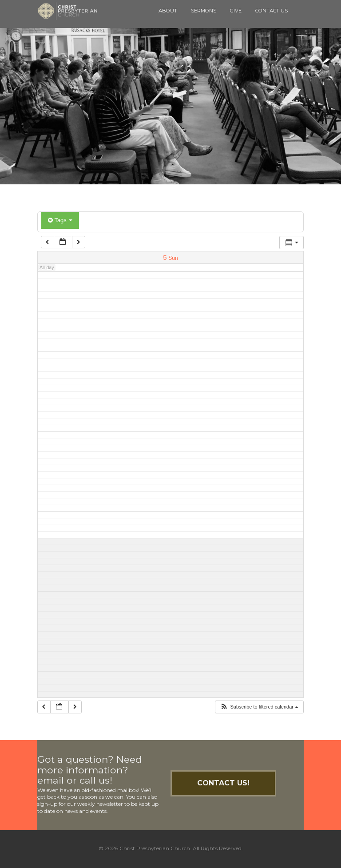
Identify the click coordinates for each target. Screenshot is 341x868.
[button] (259, 707)
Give (236, 11)
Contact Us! (223, 783)
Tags (60, 220)
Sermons (204, 11)
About (168, 11)
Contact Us (272, 11)
